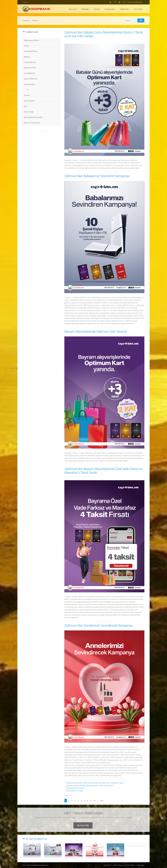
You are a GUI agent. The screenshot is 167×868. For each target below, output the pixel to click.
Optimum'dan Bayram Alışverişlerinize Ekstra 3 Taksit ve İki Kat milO (90, 785)
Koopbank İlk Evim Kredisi (76, 788)
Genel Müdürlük (29, 73)
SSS (124, 2)
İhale (25, 106)
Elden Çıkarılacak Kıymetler (33, 117)
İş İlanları (27, 95)
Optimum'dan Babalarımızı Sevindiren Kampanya (97, 176)
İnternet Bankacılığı (135, 2)
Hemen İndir (83, 825)
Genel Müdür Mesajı (31, 51)
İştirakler (27, 57)
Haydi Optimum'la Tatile (75, 791)
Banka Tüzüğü (29, 112)
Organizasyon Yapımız (31, 40)
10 (94, 801)
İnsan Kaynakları (29, 84)
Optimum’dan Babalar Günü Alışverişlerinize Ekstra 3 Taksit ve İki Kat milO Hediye (104, 34)
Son (102, 801)
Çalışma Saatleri (29, 101)
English (25, 2)
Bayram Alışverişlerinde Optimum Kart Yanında (96, 331)
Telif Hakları (131, 865)
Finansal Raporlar (30, 62)
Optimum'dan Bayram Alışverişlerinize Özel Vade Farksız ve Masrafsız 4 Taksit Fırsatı (103, 471)
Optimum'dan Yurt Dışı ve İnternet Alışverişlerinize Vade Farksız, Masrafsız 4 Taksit (95, 783)
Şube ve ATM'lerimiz (31, 79)
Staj (28, 90)
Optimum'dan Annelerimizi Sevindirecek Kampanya (98, 625)
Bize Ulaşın (141, 865)
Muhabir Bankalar (30, 68)
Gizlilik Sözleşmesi (119, 865)
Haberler (35, 20)
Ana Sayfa (107, 865)
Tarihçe (26, 46)
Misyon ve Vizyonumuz (32, 123)
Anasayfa (26, 20)
